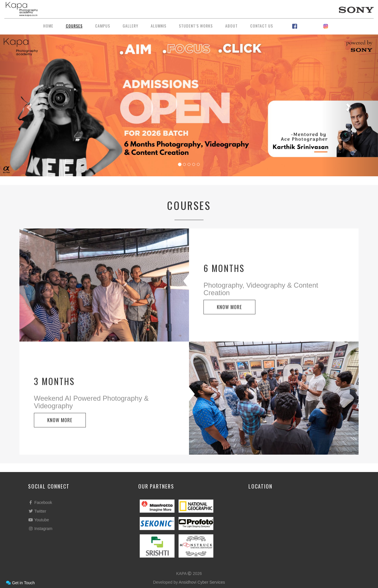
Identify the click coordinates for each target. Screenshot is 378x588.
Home (48, 26)
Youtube (39, 520)
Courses (74, 26)
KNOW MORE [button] (229, 307)
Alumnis (159, 26)
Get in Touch (20, 583)
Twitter (37, 511)
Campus (103, 26)
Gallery (130, 26)
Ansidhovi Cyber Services (202, 582)
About (231, 26)
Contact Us (262, 26)
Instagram (40, 529)
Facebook (40, 502)
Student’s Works (196, 26)
